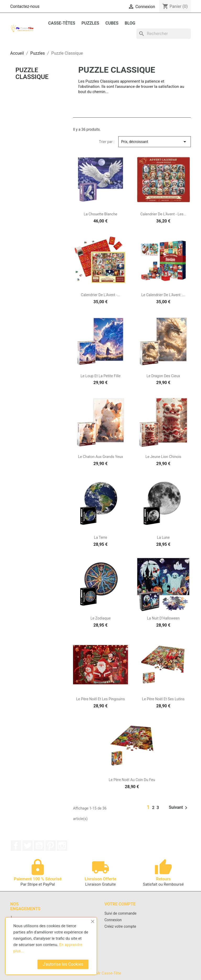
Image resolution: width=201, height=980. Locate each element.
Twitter (27, 846)
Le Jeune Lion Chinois (163, 457)
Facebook (16, 846)
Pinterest (51, 846)
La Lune (163, 537)
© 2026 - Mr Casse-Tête (100, 973)
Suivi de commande (120, 913)
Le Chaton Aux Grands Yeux (100, 457)
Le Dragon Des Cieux (163, 376)
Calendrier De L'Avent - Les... (163, 214)
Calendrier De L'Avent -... (100, 295)
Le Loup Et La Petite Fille (101, 376)
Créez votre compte (120, 926)
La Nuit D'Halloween (163, 618)
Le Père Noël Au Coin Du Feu (132, 780)
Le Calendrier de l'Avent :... (163, 295)
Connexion (113, 920)
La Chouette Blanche (101, 214)
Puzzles (90, 23)
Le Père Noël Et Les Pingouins (100, 699)
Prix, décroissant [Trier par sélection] (155, 142)
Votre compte (120, 904)
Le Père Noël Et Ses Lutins (163, 699)
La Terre (100, 537)
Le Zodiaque (101, 618)
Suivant (179, 808)
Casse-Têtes (62, 23)
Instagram (62, 846)
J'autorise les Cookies (63, 964)
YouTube (39, 846)
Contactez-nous (25, 6)
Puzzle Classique (32, 73)
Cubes (112, 23)
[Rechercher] (164, 34)
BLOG (130, 23)
